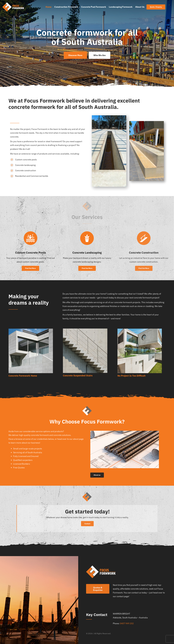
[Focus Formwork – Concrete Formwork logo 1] (13, 3)
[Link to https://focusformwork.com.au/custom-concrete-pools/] (31, 238)
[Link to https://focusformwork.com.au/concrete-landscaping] (87, 239)
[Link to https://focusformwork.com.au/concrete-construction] (145, 238)
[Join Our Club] (156, 7)
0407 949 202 (128, 623)
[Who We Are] (100, 55)
